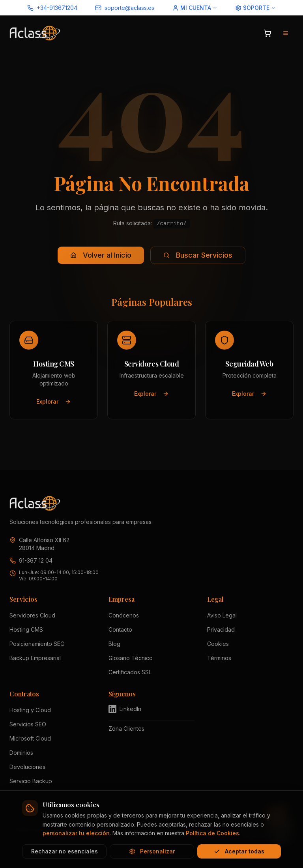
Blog (114, 644)
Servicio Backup (31, 781)
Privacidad (221, 629)
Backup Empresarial (35, 658)
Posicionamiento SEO (37, 644)
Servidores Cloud (32, 615)
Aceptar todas (239, 851)
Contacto (120, 629)
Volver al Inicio (101, 255)
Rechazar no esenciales (65, 851)
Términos (219, 658)
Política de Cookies (212, 833)
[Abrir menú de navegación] (286, 33)
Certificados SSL (130, 672)
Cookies (218, 644)
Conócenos (124, 615)
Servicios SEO (28, 724)
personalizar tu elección (76, 833)
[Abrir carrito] (267, 33)
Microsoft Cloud (30, 738)
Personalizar (152, 851)
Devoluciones (27, 767)
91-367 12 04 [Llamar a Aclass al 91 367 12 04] (36, 560)
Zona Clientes (126, 729)
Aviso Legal (222, 615)
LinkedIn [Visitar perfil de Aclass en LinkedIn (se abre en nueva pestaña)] (125, 709)
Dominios (21, 753)
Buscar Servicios (198, 255)
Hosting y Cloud (30, 710)
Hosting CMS (26, 629)
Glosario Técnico (131, 658)
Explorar (54, 401)
